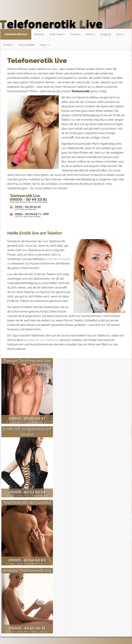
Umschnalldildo (27, 45)
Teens (119, 34)
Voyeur (44, 45)
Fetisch (89, 34)
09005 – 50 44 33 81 (28, 199)
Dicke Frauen (57, 34)
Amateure (39, 34)
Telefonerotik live (16, 34)
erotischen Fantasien (58, 259)
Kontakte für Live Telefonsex (42, 340)
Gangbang (106, 34)
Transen (7, 45)
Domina (75, 34)
